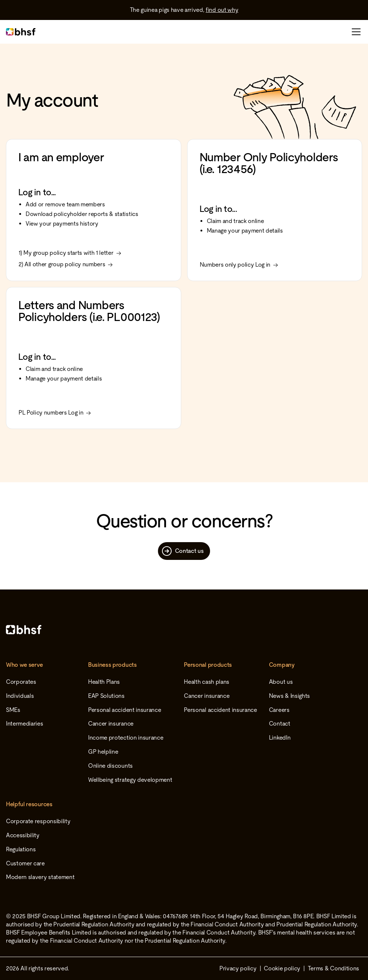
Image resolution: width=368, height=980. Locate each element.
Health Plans (104, 682)
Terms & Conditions (333, 968)
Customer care (25, 863)
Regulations (21, 849)
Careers (279, 710)
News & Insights (289, 696)
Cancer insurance (111, 724)
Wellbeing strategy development (130, 780)
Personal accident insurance (124, 710)
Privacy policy (238, 968)
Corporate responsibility (38, 821)
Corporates (21, 682)
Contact (280, 724)
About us (281, 682)
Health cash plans (207, 682)
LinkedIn (280, 738)
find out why (222, 10)
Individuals (20, 696)
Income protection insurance (126, 738)
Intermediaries (25, 724)
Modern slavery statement (40, 877)
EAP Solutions (106, 696)
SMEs (13, 710)
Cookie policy (282, 968)
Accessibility (23, 835)
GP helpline (103, 752)
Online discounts (110, 766)
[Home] (184, 630)
